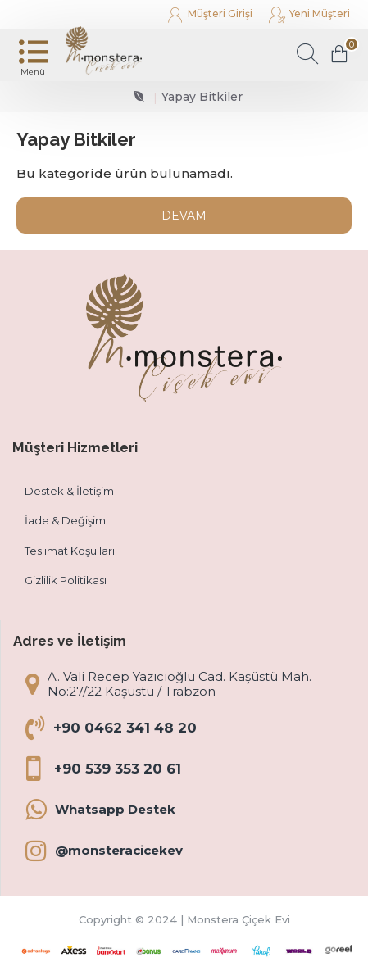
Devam (184, 216)
